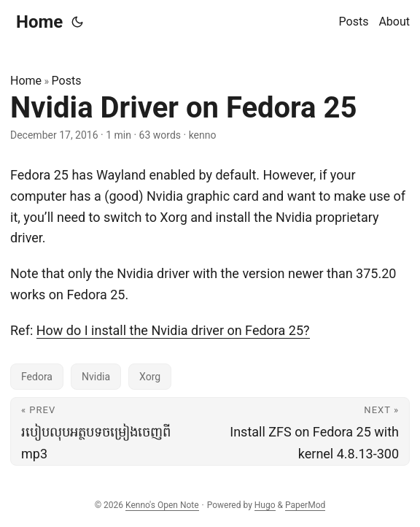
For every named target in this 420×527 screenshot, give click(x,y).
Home (39, 22)
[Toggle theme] (77, 22)
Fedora (37, 377)
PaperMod (305, 505)
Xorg (150, 377)
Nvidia (96, 377)
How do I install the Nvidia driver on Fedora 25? (173, 330)
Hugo (265, 505)
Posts (67, 81)
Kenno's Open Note (162, 505)
